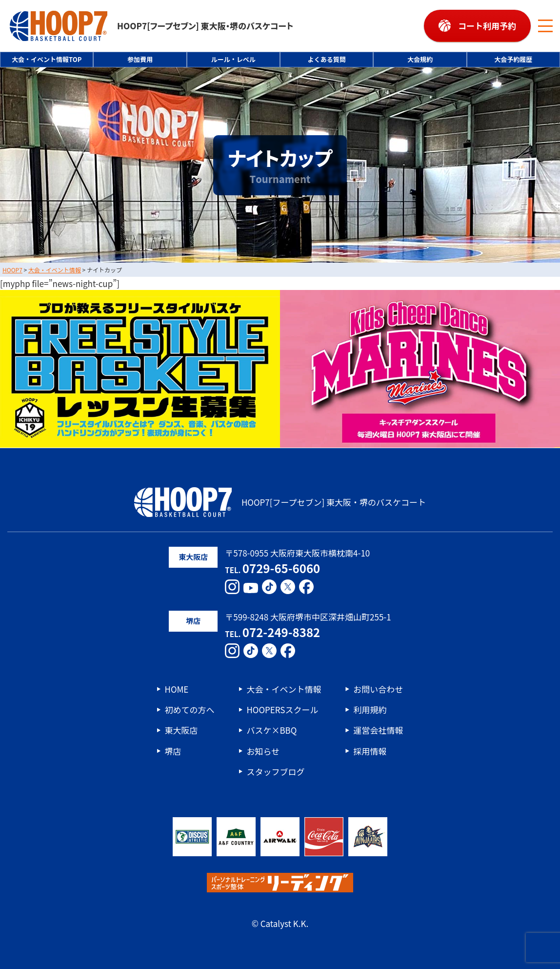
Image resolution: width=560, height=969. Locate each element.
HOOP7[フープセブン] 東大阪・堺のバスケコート (151, 26)
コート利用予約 (487, 26)
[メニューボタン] (545, 26)
